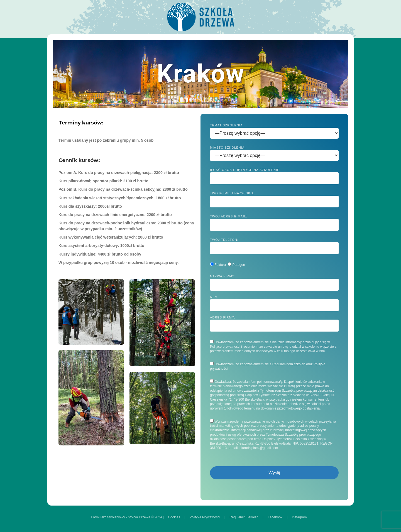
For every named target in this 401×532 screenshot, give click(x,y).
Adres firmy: (274, 324)
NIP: (274, 303)
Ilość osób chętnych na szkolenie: (274, 176)
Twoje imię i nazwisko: (274, 200)
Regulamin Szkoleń (244, 517)
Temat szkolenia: (274, 129)
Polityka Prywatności (205, 517)
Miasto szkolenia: (274, 152)
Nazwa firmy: (274, 283)
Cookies (174, 517)
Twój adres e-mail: (274, 223)
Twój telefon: (274, 246)
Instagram (299, 517)
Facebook (275, 517)
